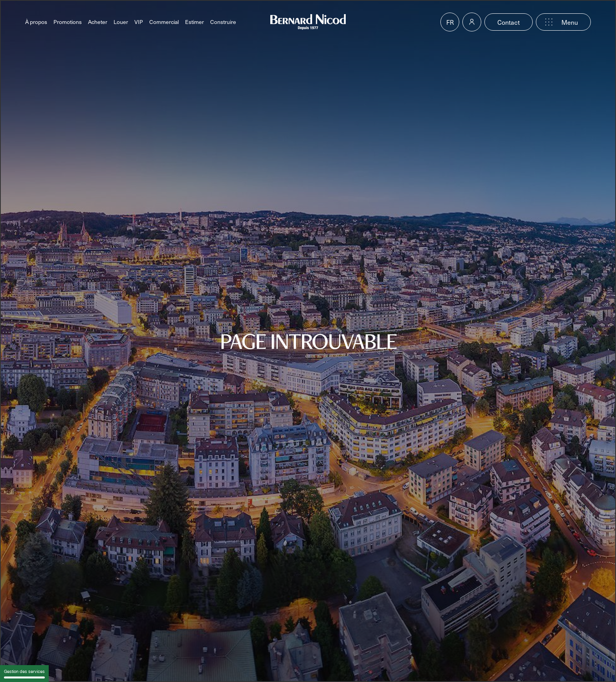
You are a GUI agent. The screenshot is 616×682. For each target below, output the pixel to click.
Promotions (68, 22)
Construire (223, 22)
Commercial (164, 22)
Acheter (98, 22)
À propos (36, 22)
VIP (139, 22)
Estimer (194, 22)
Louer (121, 22)
